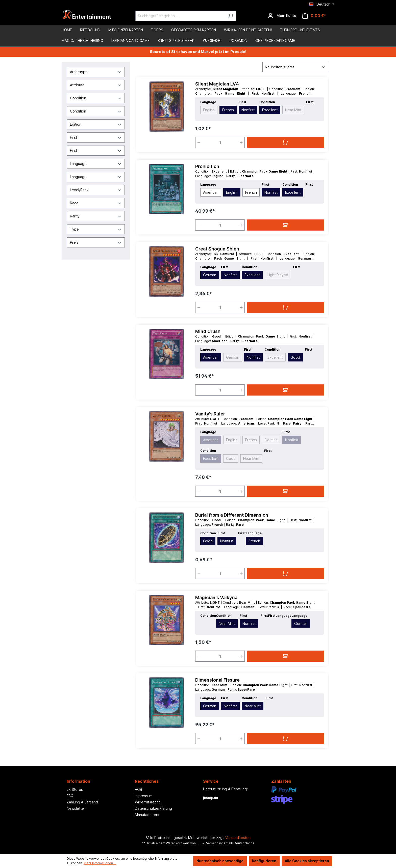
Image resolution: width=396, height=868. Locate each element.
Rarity (96, 216)
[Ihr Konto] (282, 16)
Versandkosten (238, 838)
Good (295, 357)
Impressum (144, 796)
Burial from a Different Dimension (232, 515)
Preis (96, 242)
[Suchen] (230, 16)
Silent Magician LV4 (217, 84)
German (210, 275)
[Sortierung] (295, 67)
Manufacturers (147, 815)
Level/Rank (96, 190)
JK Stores (75, 789)
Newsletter (76, 808)
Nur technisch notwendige (220, 861)
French (228, 110)
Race (96, 203)
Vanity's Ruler (210, 414)
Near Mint (293, 110)
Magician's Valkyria (216, 597)
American (211, 192)
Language (96, 164)
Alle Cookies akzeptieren (307, 861)
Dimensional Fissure (217, 680)
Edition (96, 124)
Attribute (96, 85)
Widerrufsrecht (147, 802)
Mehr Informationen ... (100, 863)
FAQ (70, 796)
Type (96, 229)
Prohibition (207, 166)
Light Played (278, 275)
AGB (139, 789)
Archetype (96, 72)
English (209, 110)
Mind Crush (208, 331)
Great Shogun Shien (217, 249)
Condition (96, 98)
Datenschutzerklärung (153, 808)
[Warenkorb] (314, 16)
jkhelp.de (211, 798)
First (96, 137)
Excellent (270, 110)
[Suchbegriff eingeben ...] (180, 16)
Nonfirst (248, 110)
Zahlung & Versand (82, 802)
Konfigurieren (264, 861)
